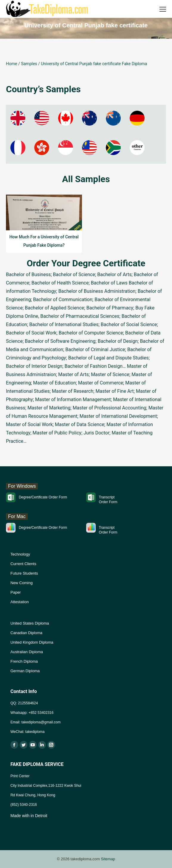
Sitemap (108, 859)
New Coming (21, 583)
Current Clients (23, 564)
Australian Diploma (27, 652)
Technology (20, 554)
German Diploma (25, 671)
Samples (29, 64)
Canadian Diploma (26, 633)
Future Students (24, 573)
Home (12, 64)
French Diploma (24, 661)
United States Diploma (30, 623)
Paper (16, 592)
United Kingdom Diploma (32, 642)
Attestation (20, 602)
